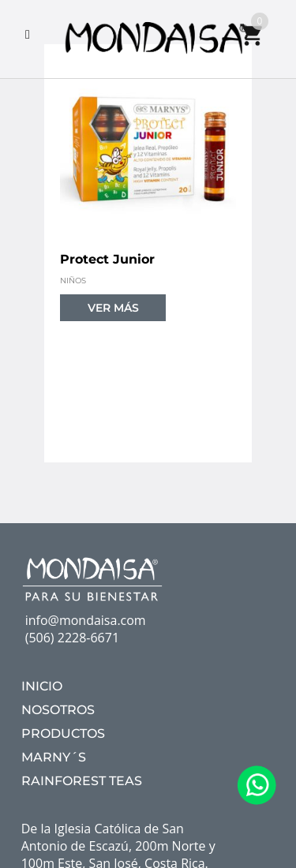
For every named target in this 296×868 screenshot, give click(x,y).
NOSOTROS (58, 710)
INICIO (42, 686)
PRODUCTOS (63, 733)
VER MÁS (113, 308)
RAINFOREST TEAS (82, 781)
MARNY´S (54, 757)
